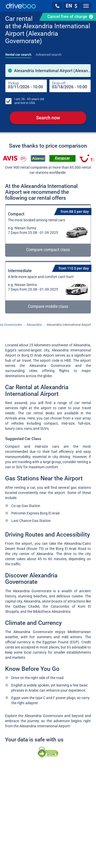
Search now (48, 118)
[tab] (18, 53)
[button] (57, 6)
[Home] (21, 6)
